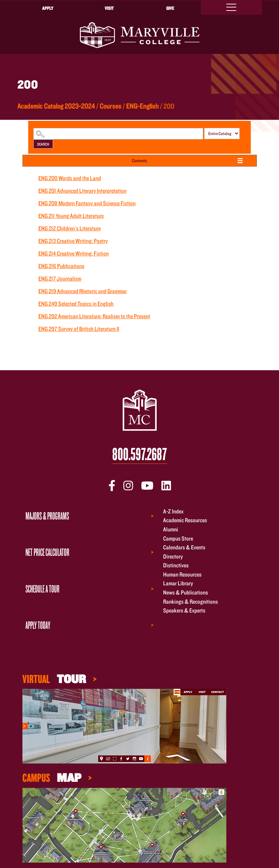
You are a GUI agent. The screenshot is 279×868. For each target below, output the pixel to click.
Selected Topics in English (76, 304)
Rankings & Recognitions (190, 601)
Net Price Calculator (47, 552)
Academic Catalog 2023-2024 (56, 106)
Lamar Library (178, 583)
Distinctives (176, 565)
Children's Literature (69, 228)
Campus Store (178, 538)
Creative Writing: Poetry (73, 241)
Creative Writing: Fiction (74, 253)
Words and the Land (70, 178)
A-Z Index (173, 511)
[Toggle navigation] (231, 7)
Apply (48, 8)
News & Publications (186, 592)
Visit (109, 8)
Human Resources (182, 574)
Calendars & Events (184, 547)
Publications (61, 266)
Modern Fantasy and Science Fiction (87, 203)
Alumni (171, 529)
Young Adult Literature (71, 216)
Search (43, 144)
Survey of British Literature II (79, 329)
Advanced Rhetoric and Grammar (83, 291)
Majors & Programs (47, 516)
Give (170, 8)
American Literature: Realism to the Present (94, 316)
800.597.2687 (139, 454)
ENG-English (142, 106)
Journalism (60, 278)
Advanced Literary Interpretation (82, 191)
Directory (173, 556)
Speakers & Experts (184, 611)
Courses (110, 106)
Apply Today (38, 625)
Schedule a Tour (42, 589)
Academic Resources (185, 520)
